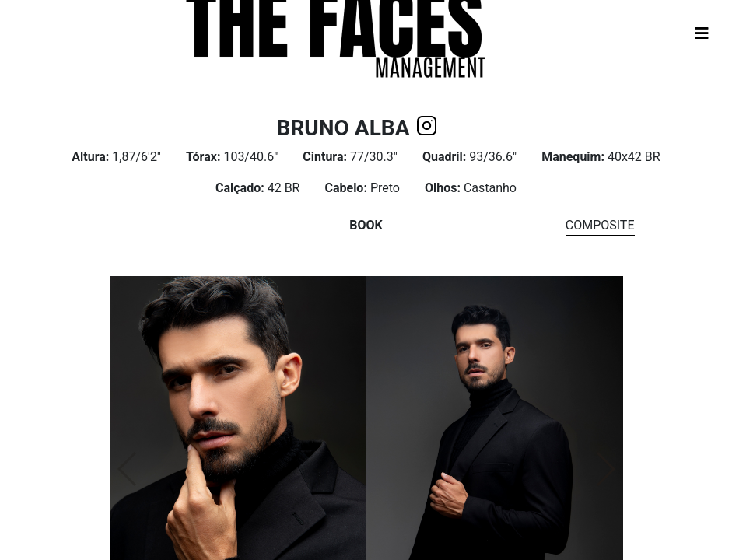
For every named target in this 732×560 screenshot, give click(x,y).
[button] (605, 469)
